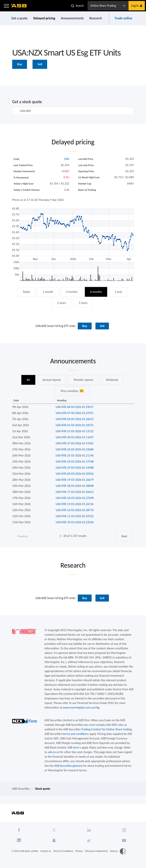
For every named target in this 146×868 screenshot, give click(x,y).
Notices (114, 851)
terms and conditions (76, 734)
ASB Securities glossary (68, 766)
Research (96, 18)
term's (77, 747)
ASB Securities (21, 789)
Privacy (79, 851)
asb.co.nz (53, 752)
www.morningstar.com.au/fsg (81, 707)
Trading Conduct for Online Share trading (106, 729)
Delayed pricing (44, 18)
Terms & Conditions (63, 851)
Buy (20, 64)
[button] (6, 6)
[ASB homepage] (19, 6)
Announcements (72, 18)
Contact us (46, 851)
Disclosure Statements (96, 851)
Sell (40, 64)
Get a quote (19, 18)
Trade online (123, 18)
